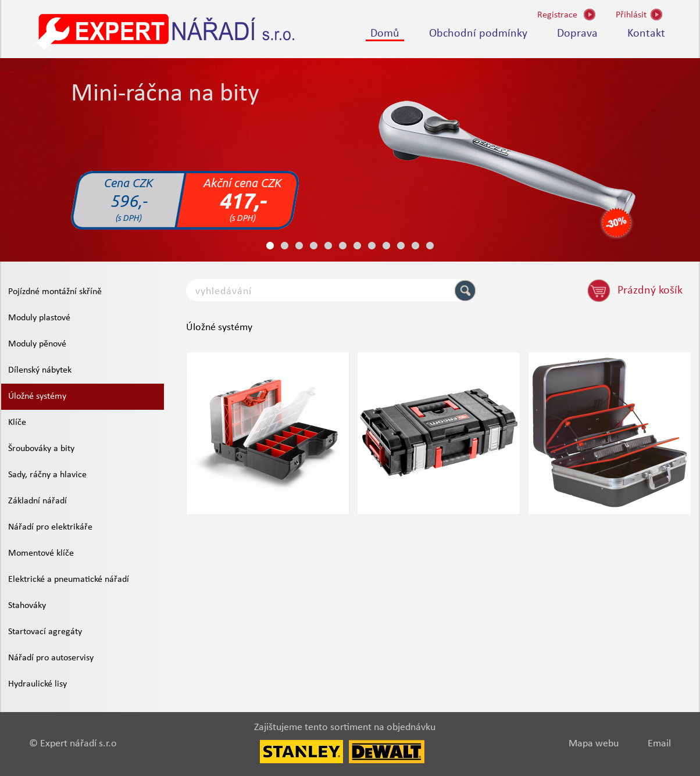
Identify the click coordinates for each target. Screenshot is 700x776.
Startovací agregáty (45, 632)
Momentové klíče (41, 553)
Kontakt (646, 34)
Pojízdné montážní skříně (55, 292)
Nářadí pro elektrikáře (50, 527)
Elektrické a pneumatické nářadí (69, 580)
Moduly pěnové (37, 344)
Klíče (17, 423)
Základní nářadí (37, 501)
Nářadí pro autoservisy (51, 658)
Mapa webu (594, 744)
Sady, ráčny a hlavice (47, 475)
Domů (385, 34)
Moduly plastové (39, 318)
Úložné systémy (37, 396)
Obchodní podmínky (478, 34)
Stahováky (27, 606)
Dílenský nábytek (40, 370)
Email (659, 744)
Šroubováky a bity (41, 449)
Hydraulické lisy (37, 684)
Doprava (577, 34)
